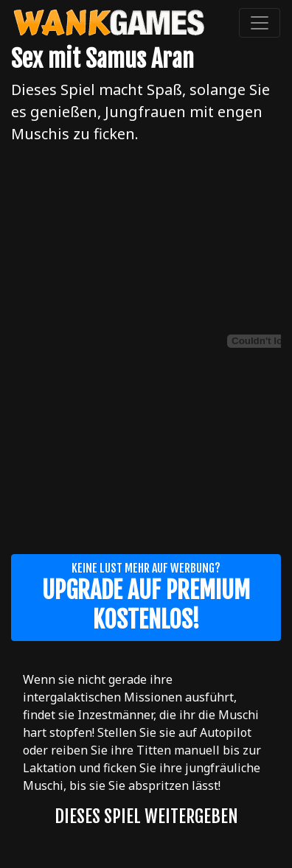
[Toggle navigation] (260, 23)
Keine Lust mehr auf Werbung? (146, 598)
